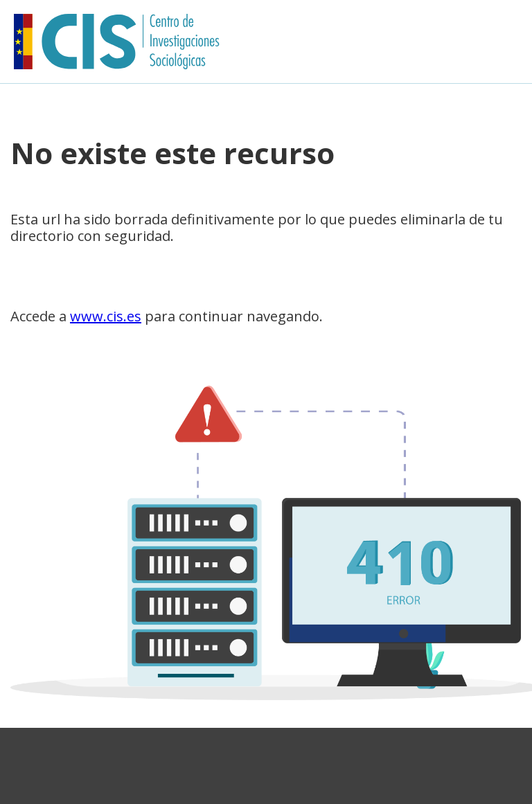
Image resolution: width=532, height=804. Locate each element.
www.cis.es (106, 316)
